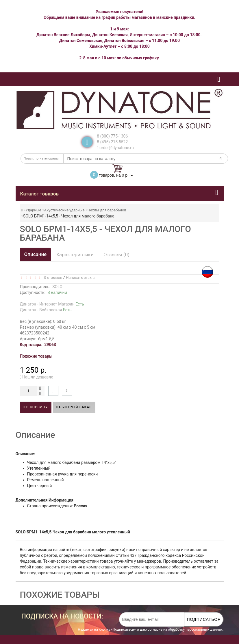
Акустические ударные (64, 210)
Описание (36, 254)
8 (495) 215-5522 (112, 142)
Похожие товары (36, 356)
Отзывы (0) (116, 255)
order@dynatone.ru (115, 148)
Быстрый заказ (74, 407)
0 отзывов (52, 278)
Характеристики (75, 255)
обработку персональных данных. (196, 630)
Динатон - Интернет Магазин (52, 304)
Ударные (33, 210)
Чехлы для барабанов (107, 210)
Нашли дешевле (38, 377)
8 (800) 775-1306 (112, 136)
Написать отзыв (80, 278)
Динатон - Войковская (46, 310)
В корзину (36, 407)
